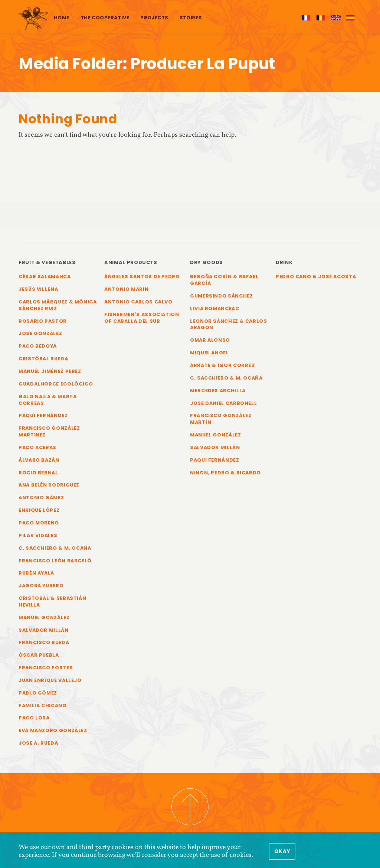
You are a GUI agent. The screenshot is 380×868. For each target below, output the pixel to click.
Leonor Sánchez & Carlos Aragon (229, 324)
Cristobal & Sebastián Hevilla (52, 602)
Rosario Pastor (43, 321)
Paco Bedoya (38, 346)
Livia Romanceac (215, 308)
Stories (191, 18)
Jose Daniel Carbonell (223, 403)
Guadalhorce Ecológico (56, 384)
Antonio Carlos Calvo (138, 302)
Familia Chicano (43, 706)
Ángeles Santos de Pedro (142, 277)
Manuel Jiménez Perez (50, 371)
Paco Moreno (39, 523)
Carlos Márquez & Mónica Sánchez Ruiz (58, 305)
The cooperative (105, 18)
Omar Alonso (210, 340)
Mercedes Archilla (218, 391)
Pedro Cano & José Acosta (316, 277)
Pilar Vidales (38, 535)
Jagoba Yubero (41, 586)
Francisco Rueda (44, 642)
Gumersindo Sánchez (221, 296)
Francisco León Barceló (55, 561)
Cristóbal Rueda (43, 359)
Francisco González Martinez (49, 431)
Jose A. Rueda (38, 743)
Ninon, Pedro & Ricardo (225, 473)
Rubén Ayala (36, 573)
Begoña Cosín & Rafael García (224, 280)
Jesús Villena (38, 289)
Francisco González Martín (221, 419)
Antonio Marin (126, 289)
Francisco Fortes (46, 668)
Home (62, 18)
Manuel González (44, 617)
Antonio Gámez (41, 498)
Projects (154, 18)
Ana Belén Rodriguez (49, 485)
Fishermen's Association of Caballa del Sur (142, 318)
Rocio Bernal (38, 473)
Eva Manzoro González (53, 730)
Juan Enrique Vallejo (50, 680)
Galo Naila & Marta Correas (47, 400)
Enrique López (39, 510)
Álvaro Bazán (39, 460)
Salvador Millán (44, 630)
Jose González (40, 333)
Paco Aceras (37, 447)
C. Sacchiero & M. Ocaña (55, 548)
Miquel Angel (209, 353)
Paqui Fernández (43, 415)
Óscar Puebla (39, 655)
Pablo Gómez (38, 693)
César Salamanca (45, 277)
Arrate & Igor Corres (222, 365)
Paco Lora (34, 718)
